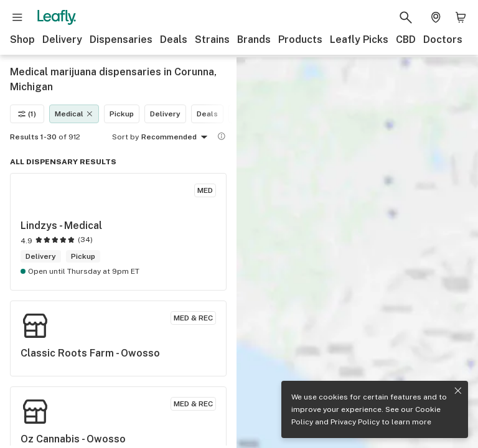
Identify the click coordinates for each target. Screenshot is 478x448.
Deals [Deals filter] (207, 114)
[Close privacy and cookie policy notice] (458, 391)
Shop (22, 40)
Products (300, 40)
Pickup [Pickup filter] (122, 114)
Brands (254, 40)
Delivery (62, 40)
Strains (212, 40)
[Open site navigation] (17, 17)
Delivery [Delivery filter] (165, 114)
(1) (27, 114)
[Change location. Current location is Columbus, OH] (436, 17)
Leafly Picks (359, 40)
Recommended (176, 138)
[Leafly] (57, 17)
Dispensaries (121, 40)
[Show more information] (222, 136)
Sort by (125, 137)
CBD (406, 40)
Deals (174, 40)
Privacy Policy (355, 422)
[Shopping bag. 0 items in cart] (461, 17)
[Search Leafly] (406, 17)
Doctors (443, 40)
